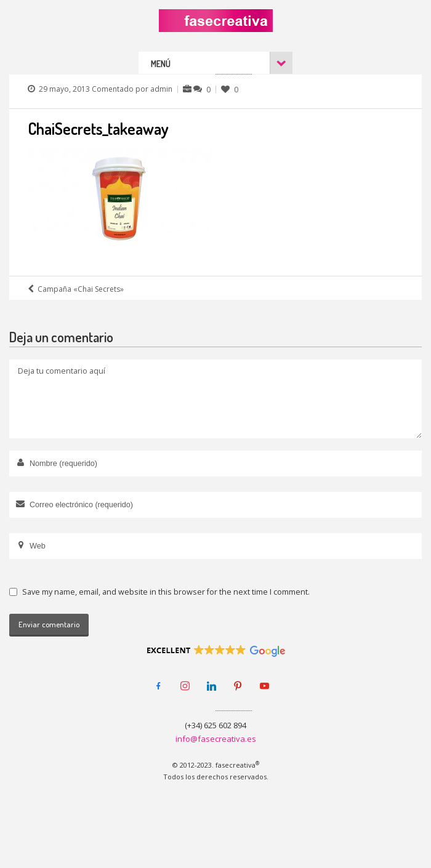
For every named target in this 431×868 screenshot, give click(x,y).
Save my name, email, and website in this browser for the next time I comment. (166, 592)
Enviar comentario (49, 624)
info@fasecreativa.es (216, 739)
